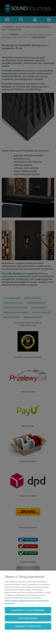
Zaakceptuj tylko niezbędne (28, 610)
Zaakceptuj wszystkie (28, 626)
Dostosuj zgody (28, 618)
